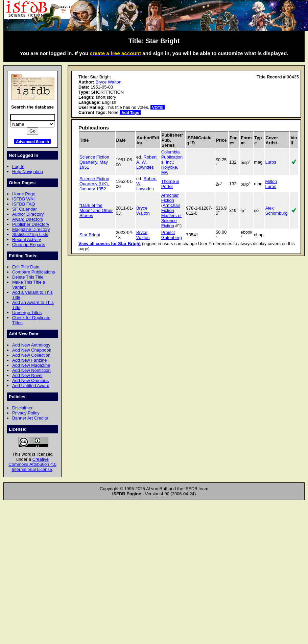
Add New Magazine (31, 365)
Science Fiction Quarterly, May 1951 (94, 162)
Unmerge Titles (27, 313)
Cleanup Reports (29, 245)
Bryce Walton (108, 82)
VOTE (158, 107)
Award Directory (28, 219)
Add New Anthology (31, 345)
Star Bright (90, 235)
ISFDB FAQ (24, 204)
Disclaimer (22, 408)
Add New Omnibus (30, 380)
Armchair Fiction (170, 198)
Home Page (24, 194)
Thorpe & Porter (170, 184)
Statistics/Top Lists (30, 234)
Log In (18, 166)
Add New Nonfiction (31, 370)
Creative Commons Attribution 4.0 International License (32, 464)
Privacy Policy (26, 413)
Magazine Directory (31, 229)
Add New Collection (31, 355)
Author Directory (28, 214)
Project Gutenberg (172, 235)
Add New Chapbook (32, 350)
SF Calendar (25, 209)
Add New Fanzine (29, 360)
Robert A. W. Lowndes (147, 162)
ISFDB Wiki (23, 199)
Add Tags (130, 112)
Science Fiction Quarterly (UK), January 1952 (94, 184)
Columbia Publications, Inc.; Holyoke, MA (172, 162)
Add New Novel (27, 375)
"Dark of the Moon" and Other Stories (96, 210)
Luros (271, 162)
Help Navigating (28, 172)
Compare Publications (34, 272)
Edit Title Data (26, 267)
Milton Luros (271, 184)
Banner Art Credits (30, 418)
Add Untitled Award (31, 386)
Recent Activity (27, 240)
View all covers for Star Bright (110, 244)
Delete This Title (28, 277)
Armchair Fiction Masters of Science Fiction (171, 216)
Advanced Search (32, 141)
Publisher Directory (31, 224)
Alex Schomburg (277, 211)
